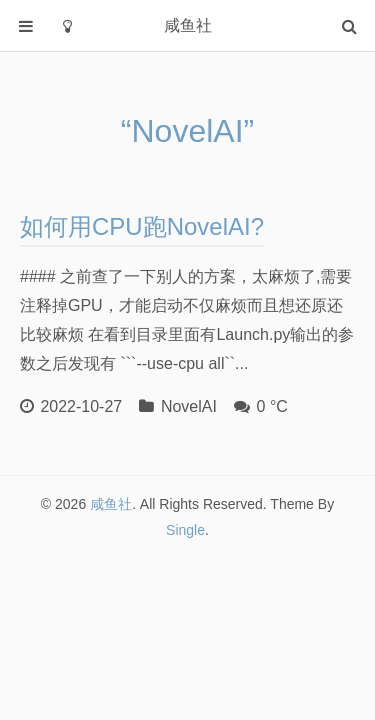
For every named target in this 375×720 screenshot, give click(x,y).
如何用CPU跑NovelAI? (142, 226)
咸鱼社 (111, 504)
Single (185, 530)
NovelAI (189, 406)
